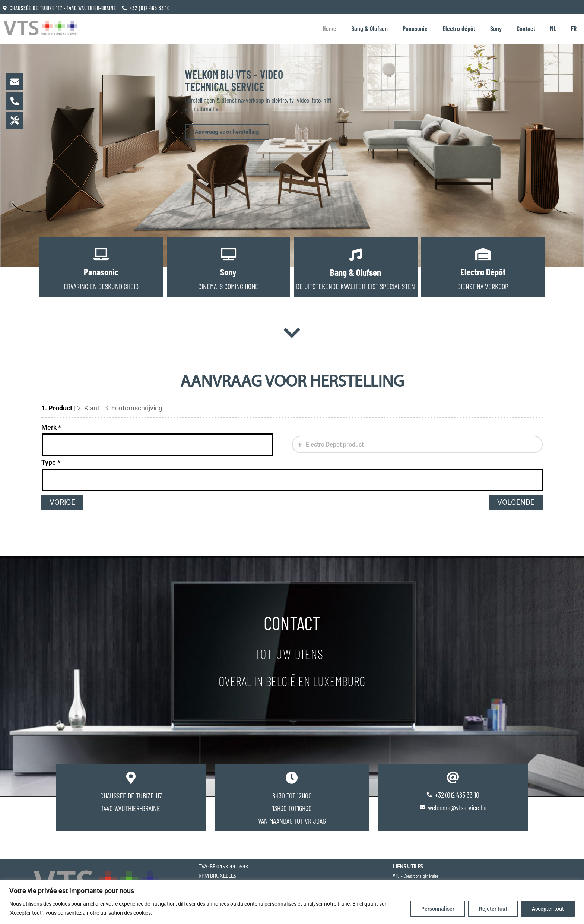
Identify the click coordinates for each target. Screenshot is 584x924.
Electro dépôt (459, 28)
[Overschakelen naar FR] (574, 28)
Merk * (51, 427)
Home (329, 28)
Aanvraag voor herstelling (227, 132)
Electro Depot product (334, 444)
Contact (526, 28)
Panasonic (415, 28)
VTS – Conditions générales (416, 876)
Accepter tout (548, 909)
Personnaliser (438, 909)
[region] (292, 902)
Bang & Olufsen (369, 28)
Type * (51, 462)
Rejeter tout (493, 909)
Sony (496, 28)
